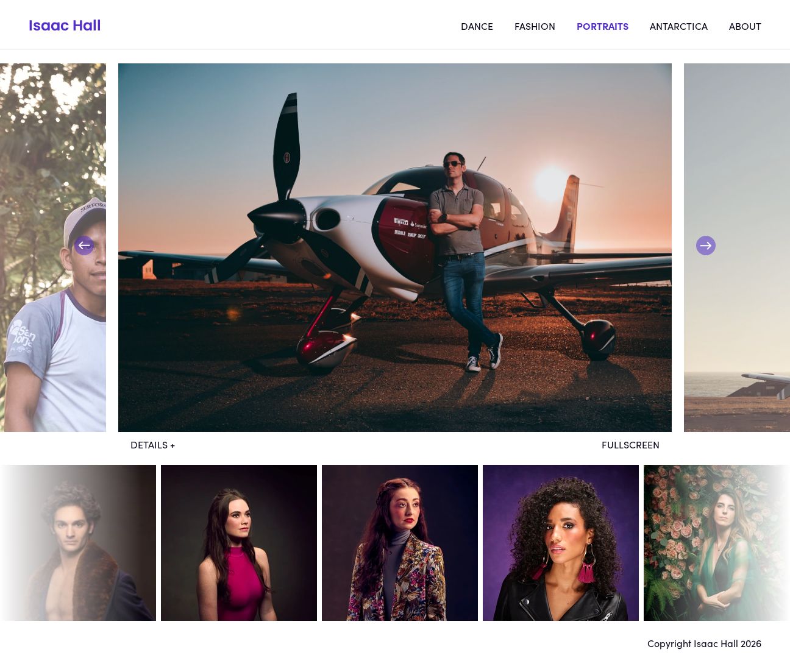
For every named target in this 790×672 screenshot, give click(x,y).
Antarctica (679, 26)
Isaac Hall (65, 25)
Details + (153, 444)
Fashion (535, 26)
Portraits (603, 26)
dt (78, 543)
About (745, 26)
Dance (477, 26)
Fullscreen (631, 444)
